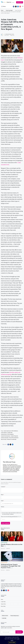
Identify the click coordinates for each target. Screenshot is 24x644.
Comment (3, 487)
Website (3, 507)
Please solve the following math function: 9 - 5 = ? (11, 517)
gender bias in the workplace (7, 434)
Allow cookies (12, 642)
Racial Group (4, 439)
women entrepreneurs (15, 616)
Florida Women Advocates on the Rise (12, 545)
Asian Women (4, 433)
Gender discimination (6, 436)
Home (2, 10)
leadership (4, 618)
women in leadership (12, 439)
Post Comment (5, 523)
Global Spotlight (9, 10)
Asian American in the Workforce (11, 431)
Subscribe (19, 632)
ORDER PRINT (20, 2)
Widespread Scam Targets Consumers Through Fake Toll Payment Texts (11, 566)
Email (2, 501)
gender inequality (5, 438)
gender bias (10, 433)
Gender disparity (14, 436)
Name (2, 495)
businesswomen (5, 616)
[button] (3, 6)
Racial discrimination (14, 438)
